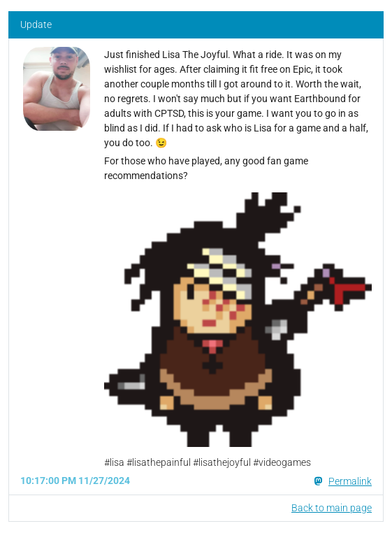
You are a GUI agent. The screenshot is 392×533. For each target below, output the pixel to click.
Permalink (350, 481)
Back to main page (332, 508)
